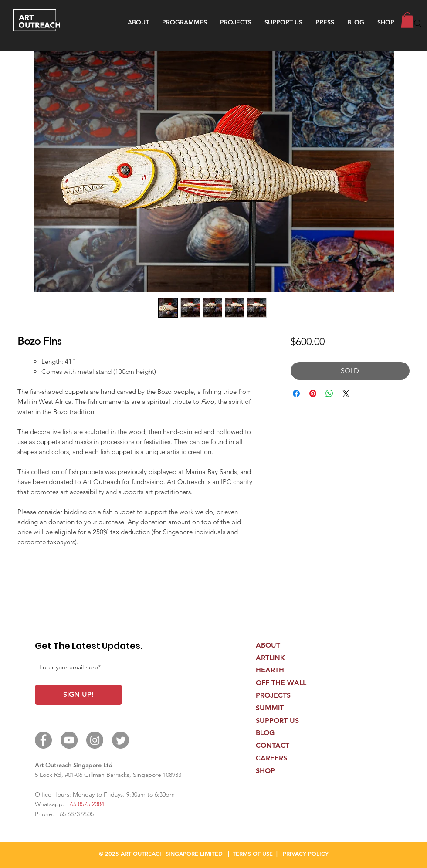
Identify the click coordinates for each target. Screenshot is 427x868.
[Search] (418, 24)
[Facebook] (43, 740)
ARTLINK (270, 658)
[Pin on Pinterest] (313, 393)
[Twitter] (120, 740)
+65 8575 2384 (85, 804)
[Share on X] (346, 393)
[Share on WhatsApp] (329, 393)
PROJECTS (273, 695)
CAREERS (271, 758)
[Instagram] (95, 740)
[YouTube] (69, 740)
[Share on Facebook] (296, 393)
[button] (185, 22)
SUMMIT (270, 708)
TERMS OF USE (253, 854)
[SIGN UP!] (78, 695)
